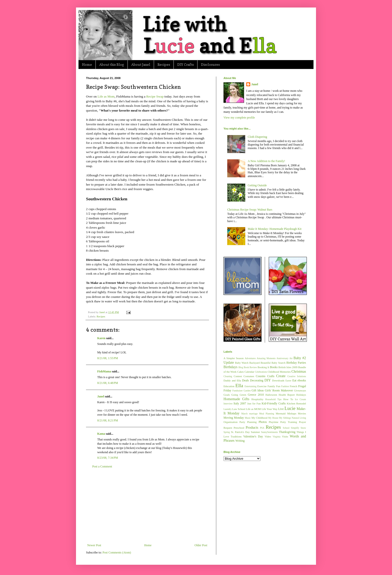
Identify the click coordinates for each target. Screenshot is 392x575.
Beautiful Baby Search (273, 363)
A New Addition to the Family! (266, 161)
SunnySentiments (269, 432)
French (293, 386)
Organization (230, 422)
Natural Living (299, 418)
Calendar (249, 372)
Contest (238, 376)
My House (273, 418)
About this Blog (112, 64)
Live (281, 409)
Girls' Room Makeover (279, 390)
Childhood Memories (279, 372)
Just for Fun (254, 403)
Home (87, 64)
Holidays (301, 395)
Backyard (254, 363)
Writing (240, 441)
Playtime (273, 422)
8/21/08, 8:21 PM (108, 420)
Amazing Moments (266, 358)
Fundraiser (238, 391)
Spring (227, 432)
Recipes (164, 64)
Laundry (228, 409)
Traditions (236, 436)
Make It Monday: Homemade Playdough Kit (275, 229)
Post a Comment (102, 466)
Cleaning (228, 376)
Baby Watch (242, 363)
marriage (253, 414)
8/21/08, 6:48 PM (108, 383)
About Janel (141, 64)
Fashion (285, 386)
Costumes (249, 376)
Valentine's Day (253, 436)
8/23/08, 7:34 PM (108, 458)
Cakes (240, 372)
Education (229, 386)
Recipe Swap (155, 96)
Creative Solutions (297, 376)
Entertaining (250, 386)
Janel (101, 396)
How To (288, 399)
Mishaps (292, 413)
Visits (285, 436)
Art (291, 358)
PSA (262, 428)
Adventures (250, 358)
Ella (239, 386)
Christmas (299, 371)
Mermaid (281, 413)
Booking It (263, 367)
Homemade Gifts (236, 399)
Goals (227, 395)
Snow (303, 428)
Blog (241, 367)
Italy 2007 (240, 403)
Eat (294, 380)
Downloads (278, 380)
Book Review (250, 367)
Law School (239, 409)
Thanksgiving (287, 432)
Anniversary (282, 358)
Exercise (262, 386)
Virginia (277, 437)
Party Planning (248, 422)
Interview (228, 404)
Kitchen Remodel (296, 403)
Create (281, 376)
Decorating (257, 380)
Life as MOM (253, 409)
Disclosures (210, 64)
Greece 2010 (256, 395)
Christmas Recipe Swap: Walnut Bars (250, 210)
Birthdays (230, 367)
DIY (268, 380)
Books (274, 367)
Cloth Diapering (257, 137)
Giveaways (300, 390)
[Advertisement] (147, 506)
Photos (263, 422)
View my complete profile (239, 118)
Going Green (239, 395)
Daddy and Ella (232, 380)
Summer (255, 432)
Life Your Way (269, 409)
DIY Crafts (185, 64)
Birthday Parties (296, 363)
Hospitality (257, 399)
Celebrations (261, 372)
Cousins (261, 376)
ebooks (302, 380)
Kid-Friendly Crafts (274, 403)
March (244, 414)
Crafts (271, 376)
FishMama (104, 371)
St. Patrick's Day (240, 432)
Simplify (295, 428)
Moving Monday (234, 418)
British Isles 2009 (288, 367)
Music (248, 418)
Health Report (287, 395)
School (286, 428)
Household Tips (273, 399)
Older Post (201, 545)
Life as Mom (106, 96)
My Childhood (259, 418)
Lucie (290, 408)
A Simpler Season (233, 358)
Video (268, 436)
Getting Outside (257, 185)
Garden (247, 391)
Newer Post (94, 545)
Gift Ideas (258, 390)
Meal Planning (267, 414)
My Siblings (285, 418)
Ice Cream (300, 399)
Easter (288, 381)
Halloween (271, 395)
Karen (101, 338)
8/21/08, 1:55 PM (108, 358)
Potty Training (289, 422)
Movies (302, 413)
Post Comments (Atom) (117, 552)
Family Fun (274, 386)
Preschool (239, 428)
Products (252, 427)
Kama (101, 434)
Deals (245, 380)
